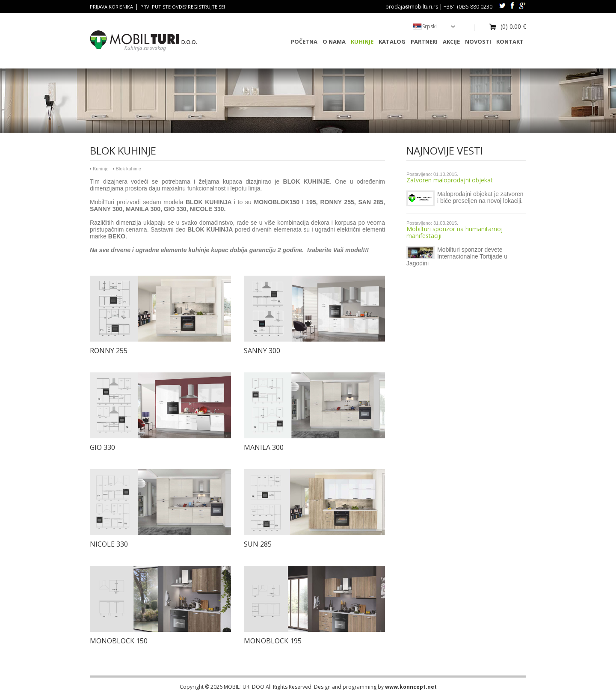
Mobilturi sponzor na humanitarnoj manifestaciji (455, 232)
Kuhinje (362, 42)
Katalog (392, 42)
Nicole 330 (109, 544)
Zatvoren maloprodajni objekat (450, 180)
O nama (334, 42)
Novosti (478, 42)
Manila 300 (264, 447)
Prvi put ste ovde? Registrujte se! (183, 7)
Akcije (451, 42)
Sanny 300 (262, 351)
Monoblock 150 (119, 641)
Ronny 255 (109, 351)
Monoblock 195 (273, 641)
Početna (304, 42)
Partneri (424, 42)
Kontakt (510, 42)
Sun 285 (258, 544)
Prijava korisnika (111, 7)
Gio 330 (102, 447)
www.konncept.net (411, 687)
